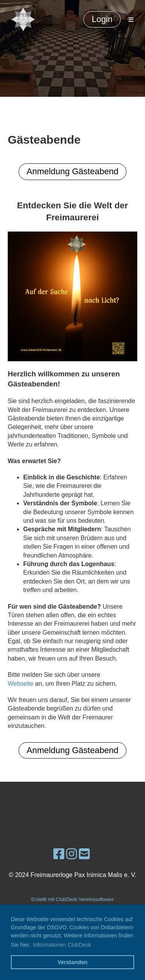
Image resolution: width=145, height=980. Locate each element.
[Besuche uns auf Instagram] (72, 854)
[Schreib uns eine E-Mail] (84, 854)
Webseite (20, 684)
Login (102, 19)
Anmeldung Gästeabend (72, 171)
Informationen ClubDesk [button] (62, 945)
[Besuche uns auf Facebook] (59, 854)
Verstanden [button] (73, 962)
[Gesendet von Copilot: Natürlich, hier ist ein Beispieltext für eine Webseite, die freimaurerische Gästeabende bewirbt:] (72, 465)
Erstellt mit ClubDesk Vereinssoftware (72, 899)
